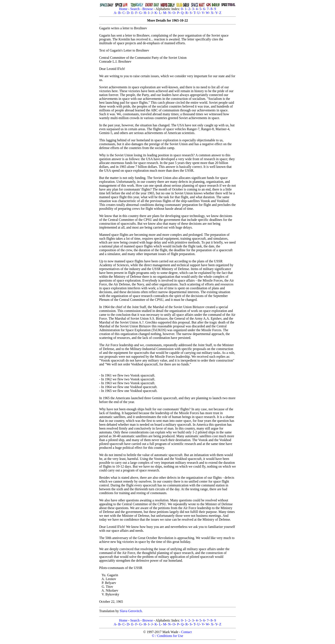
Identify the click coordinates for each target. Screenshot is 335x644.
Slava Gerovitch (131, 611)
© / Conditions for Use (167, 636)
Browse (148, 9)
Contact (187, 632)
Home (123, 9)
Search (135, 9)
